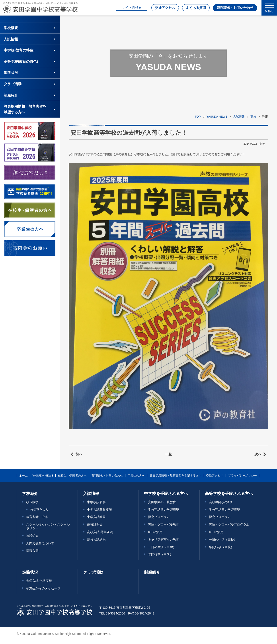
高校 (253, 117)
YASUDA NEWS (217, 117)
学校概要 (11, 28)
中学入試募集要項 (99, 510)
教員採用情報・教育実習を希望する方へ (25, 109)
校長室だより (39, 510)
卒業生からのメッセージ (43, 588)
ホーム (23, 476)
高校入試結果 (96, 540)
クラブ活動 (13, 84)
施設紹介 (32, 536)
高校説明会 (95, 524)
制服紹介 (11, 95)
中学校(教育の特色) (19, 50)
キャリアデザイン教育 (164, 540)
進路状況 (11, 73)
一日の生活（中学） (162, 547)
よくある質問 (196, 8)
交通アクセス (165, 8)
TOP (198, 117)
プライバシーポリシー (242, 476)
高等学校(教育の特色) (21, 62)
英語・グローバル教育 (164, 524)
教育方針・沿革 (37, 517)
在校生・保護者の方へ (72, 476)
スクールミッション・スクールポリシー (48, 526)
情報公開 (32, 551)
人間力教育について (40, 543)
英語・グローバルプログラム (229, 524)
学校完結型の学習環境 (164, 510)
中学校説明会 (96, 502)
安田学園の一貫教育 (162, 502)
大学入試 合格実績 (39, 581)
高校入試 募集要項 (100, 532)
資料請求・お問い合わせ (235, 8)
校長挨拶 (32, 502)
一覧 (168, 454)
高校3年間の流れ (221, 502)
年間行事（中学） (160, 554)
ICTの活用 (155, 532)
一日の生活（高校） (223, 540)
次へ (258, 454)
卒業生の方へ (136, 476)
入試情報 (239, 117)
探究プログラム (159, 517)
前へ (79, 454)
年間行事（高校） (221, 547)
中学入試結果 (96, 517)
